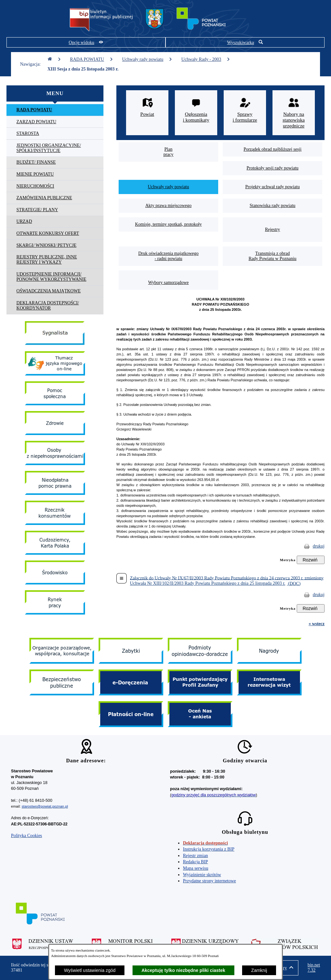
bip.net (314, 968)
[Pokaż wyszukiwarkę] (245, 42)
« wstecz (317, 624)
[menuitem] (55, 110)
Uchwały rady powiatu (147, 59)
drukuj (319, 546)
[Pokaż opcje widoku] (86, 42)
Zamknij (259, 970)
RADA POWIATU (92, 59)
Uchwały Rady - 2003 (206, 59)
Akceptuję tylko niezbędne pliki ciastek (183, 970)
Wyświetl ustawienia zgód (90, 970)
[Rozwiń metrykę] (311, 560)
